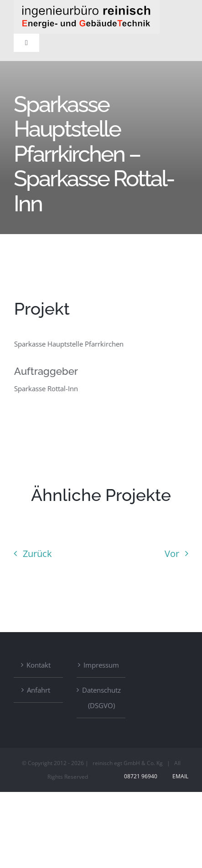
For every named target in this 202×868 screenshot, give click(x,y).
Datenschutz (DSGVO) (101, 698)
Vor (172, 554)
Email (179, 776)
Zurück (37, 554)
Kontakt (39, 665)
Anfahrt (39, 690)
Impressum (101, 665)
